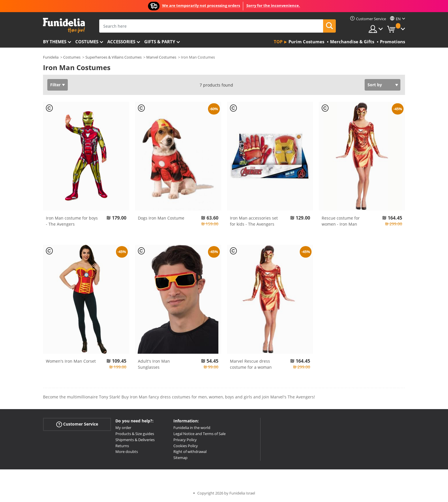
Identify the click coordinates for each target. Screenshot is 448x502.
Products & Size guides (135, 434)
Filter (55, 85)
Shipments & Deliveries (135, 440)
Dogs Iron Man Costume (161, 218)
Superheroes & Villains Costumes (114, 57)
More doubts (127, 452)
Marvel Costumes (161, 57)
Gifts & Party (160, 42)
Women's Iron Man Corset (71, 361)
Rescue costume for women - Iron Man (341, 221)
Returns (122, 446)
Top (278, 42)
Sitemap (180, 458)
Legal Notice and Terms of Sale (199, 434)
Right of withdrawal (190, 452)
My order (123, 428)
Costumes (87, 42)
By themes (55, 42)
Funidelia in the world (192, 428)
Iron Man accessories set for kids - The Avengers (254, 221)
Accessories (121, 42)
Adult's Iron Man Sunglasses (154, 364)
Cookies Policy (186, 446)
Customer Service (77, 424)
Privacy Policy (185, 440)
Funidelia (51, 57)
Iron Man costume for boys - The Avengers (72, 221)
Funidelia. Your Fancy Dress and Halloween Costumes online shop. (64, 26)
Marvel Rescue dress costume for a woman (251, 364)
